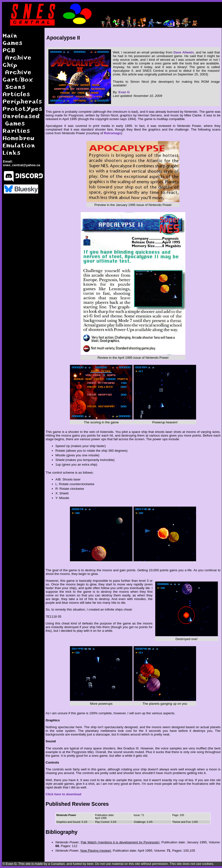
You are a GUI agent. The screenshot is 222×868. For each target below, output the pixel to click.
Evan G (124, 92)
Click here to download (64, 794)
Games (13, 43)
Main (10, 35)
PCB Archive (17, 54)
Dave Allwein (184, 52)
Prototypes (23, 108)
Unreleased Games (22, 119)
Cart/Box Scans (18, 83)
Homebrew (19, 138)
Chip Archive (17, 68)
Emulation (19, 145)
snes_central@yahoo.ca (22, 165)
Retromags (112, 133)
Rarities (17, 130)
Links (12, 152)
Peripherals (23, 101)
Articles (17, 94)
